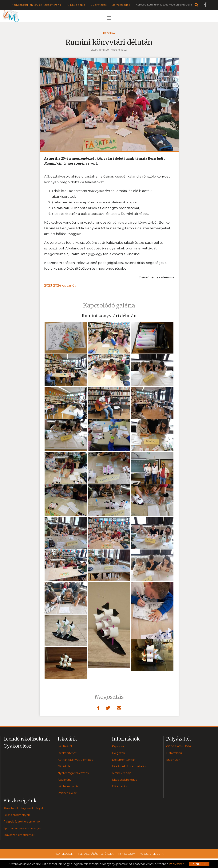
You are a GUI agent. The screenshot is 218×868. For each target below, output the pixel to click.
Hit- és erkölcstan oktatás (129, 766)
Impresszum (127, 854)
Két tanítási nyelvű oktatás (75, 760)
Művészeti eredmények (19, 835)
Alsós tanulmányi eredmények (24, 808)
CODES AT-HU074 (179, 746)
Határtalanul (174, 753)
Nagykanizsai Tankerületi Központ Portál (37, 5)
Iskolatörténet (67, 753)
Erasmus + (173, 760)
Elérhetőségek (121, 5)
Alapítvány (65, 780)
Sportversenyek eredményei (22, 828)
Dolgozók (118, 753)
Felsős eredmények (17, 815)
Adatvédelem (64, 854)
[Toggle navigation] (109, 18)
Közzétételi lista (152, 854)
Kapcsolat (118, 746)
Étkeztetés (119, 786)
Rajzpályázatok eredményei (22, 822)
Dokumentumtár (123, 760)
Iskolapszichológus (124, 780)
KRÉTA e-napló (76, 5)
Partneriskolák (67, 793)
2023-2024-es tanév (60, 285)
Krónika (109, 33)
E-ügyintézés (98, 5)
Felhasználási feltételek (96, 854)
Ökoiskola (64, 766)
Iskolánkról (65, 746)
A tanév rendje (122, 773)
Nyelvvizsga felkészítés (73, 773)
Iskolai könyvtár (68, 786)
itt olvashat (176, 864)
